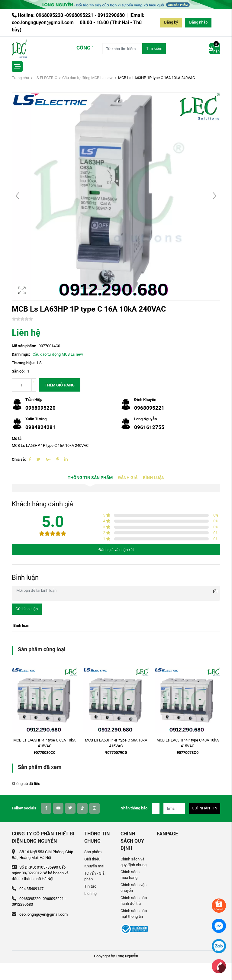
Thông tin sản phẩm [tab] (90, 478)
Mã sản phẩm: (24, 346)
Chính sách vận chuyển (134, 888)
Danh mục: (21, 354)
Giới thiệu (92, 859)
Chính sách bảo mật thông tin (134, 914)
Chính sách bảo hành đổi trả (134, 901)
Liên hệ (90, 894)
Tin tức (90, 886)
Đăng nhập (198, 22)
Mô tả (17, 439)
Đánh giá (128, 478)
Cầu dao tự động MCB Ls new (87, 78)
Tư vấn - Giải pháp (95, 876)
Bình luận (154, 478)
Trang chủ (20, 78)
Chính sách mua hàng (130, 875)
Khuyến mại (94, 866)
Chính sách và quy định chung (134, 862)
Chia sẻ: (19, 459)
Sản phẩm (93, 852)
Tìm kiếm (154, 48)
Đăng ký (171, 22)
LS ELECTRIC (46, 78)
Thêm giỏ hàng (60, 385)
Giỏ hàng (215, 48)
